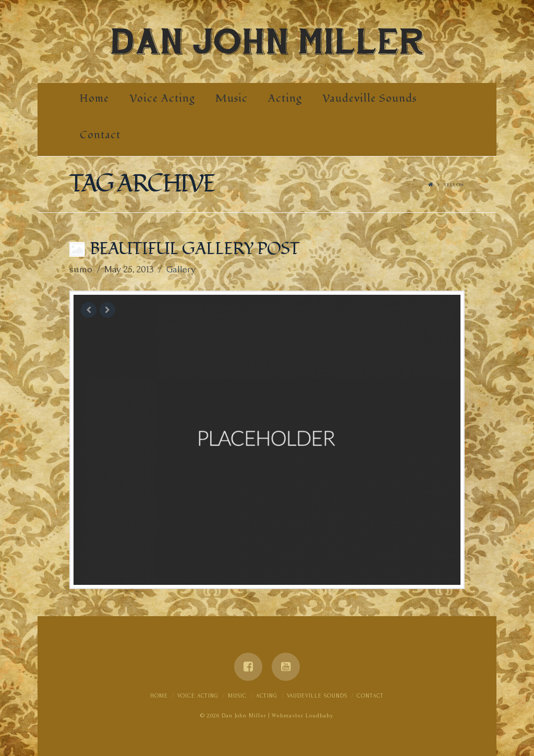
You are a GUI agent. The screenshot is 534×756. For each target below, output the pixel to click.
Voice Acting (198, 696)
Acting (267, 696)
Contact (370, 696)
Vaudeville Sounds (317, 696)
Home (159, 696)
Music (237, 696)
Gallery (181, 269)
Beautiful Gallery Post (195, 249)
